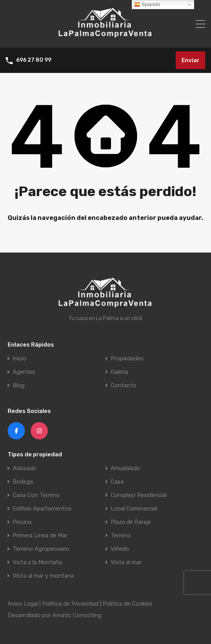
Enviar (191, 60)
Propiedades (127, 359)
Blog (19, 386)
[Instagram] (39, 431)
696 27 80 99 (34, 60)
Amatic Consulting (77, 615)
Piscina (22, 522)
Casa (117, 482)
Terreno (121, 536)
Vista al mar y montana (43, 576)
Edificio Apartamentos (42, 509)
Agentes (24, 372)
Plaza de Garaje (131, 522)
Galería (119, 372)
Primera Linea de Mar (40, 536)
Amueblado (125, 468)
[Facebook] (16, 431)
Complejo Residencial (139, 495)
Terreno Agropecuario (41, 549)
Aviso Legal (23, 604)
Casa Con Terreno (36, 495)
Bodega (23, 482)
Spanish (147, 5)
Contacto (123, 386)
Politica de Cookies (128, 604)
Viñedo (120, 549)
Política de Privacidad (70, 604)
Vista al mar (126, 562)
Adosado (25, 468)
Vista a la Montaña (37, 562)
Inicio (20, 359)
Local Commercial (134, 509)
